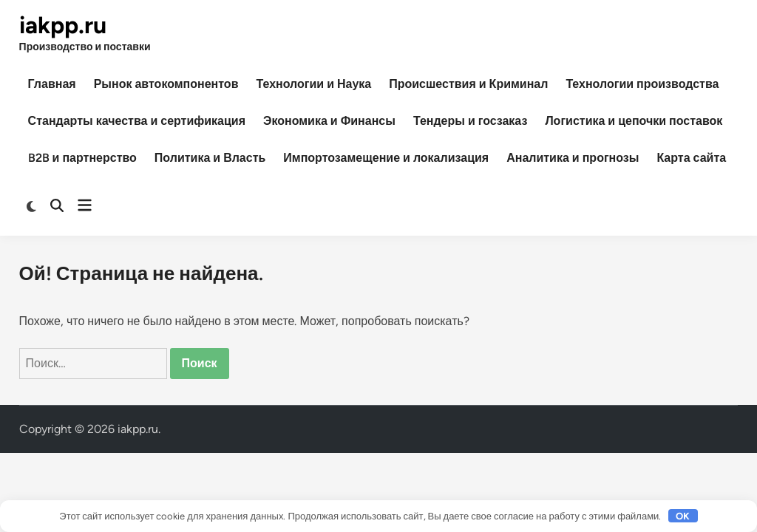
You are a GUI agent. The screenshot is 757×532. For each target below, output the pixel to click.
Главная (52, 84)
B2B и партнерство (82, 158)
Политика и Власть (210, 158)
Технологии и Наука (313, 84)
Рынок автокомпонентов (166, 84)
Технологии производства (642, 84)
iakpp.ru (63, 25)
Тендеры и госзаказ (470, 121)
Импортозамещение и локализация (386, 158)
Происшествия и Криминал (468, 84)
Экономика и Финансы (329, 121)
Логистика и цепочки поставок (634, 121)
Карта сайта (691, 158)
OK (683, 516)
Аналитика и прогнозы (573, 158)
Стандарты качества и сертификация (137, 121)
